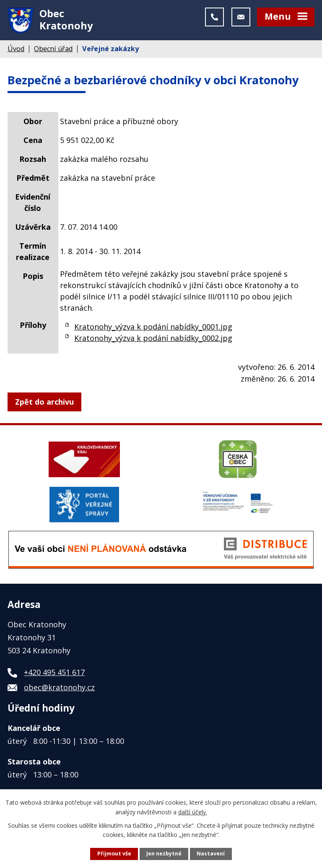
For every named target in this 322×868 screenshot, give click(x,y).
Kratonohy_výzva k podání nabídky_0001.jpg (153, 329)
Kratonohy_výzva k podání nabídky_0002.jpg (153, 340)
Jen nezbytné (164, 854)
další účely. (193, 812)
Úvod (16, 51)
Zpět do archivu (44, 404)
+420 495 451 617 (54, 675)
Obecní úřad (53, 51)
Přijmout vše (114, 854)
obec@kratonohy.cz (59, 690)
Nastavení (211, 854)
